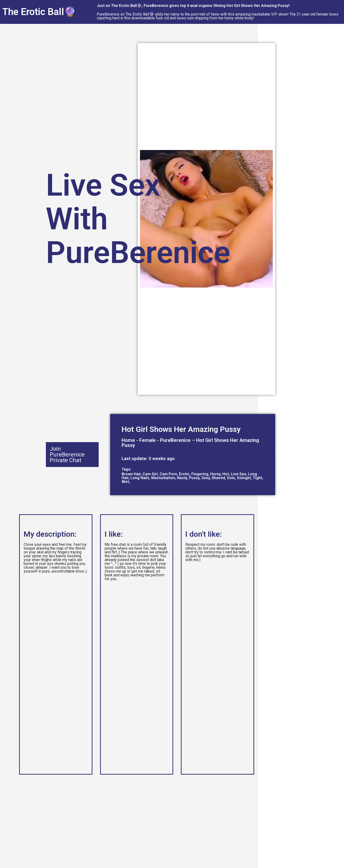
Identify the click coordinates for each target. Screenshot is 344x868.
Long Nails (140, 478)
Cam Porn (168, 474)
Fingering (200, 474)
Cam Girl (150, 474)
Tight (257, 478)
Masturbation (163, 478)
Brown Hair (131, 474)
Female (148, 440)
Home (128, 440)
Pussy (194, 478)
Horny (215, 474)
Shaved (218, 478)
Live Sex (238, 474)
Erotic (184, 474)
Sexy (206, 478)
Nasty (182, 478)
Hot (226, 474)
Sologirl (244, 478)
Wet (125, 482)
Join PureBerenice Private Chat (67, 455)
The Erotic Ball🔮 (39, 12)
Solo (231, 478)
